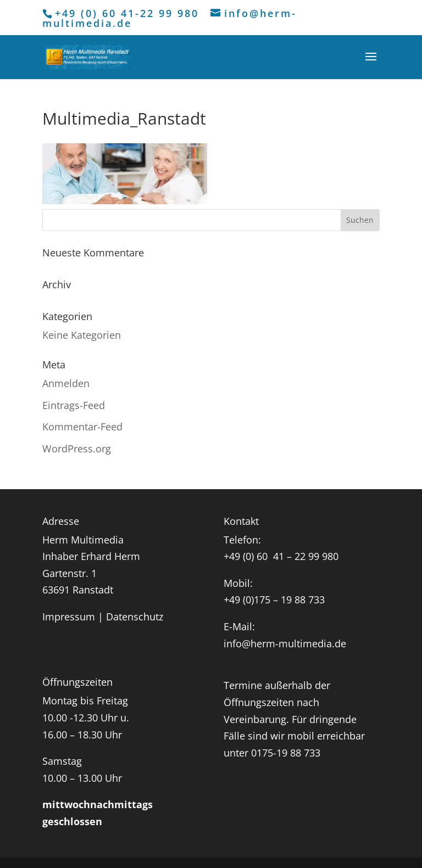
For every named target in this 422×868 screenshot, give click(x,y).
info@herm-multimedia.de (285, 643)
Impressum (69, 617)
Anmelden (66, 383)
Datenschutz (135, 617)
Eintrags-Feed (74, 405)
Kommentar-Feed (82, 427)
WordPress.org (77, 449)
